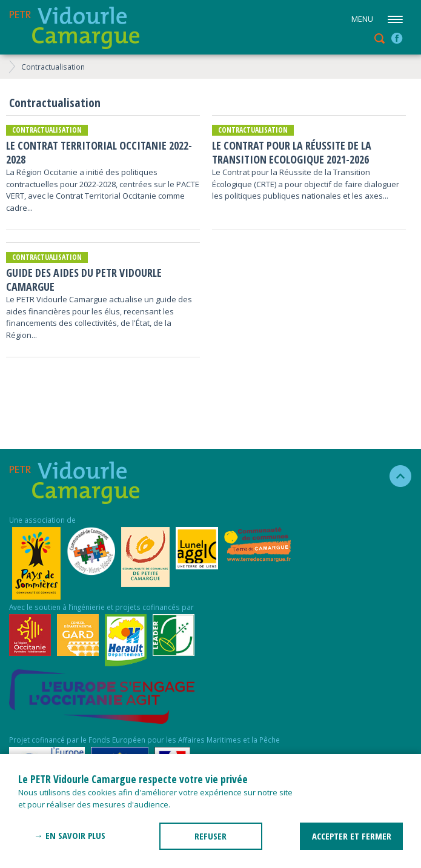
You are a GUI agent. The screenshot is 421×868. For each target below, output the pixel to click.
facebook (397, 38)
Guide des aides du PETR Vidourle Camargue (84, 280)
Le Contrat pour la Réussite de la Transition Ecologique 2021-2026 (292, 153)
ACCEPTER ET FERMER (352, 836)
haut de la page (395, 476)
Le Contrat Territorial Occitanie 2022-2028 (99, 153)
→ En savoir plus (70, 835)
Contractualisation (53, 67)
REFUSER (210, 836)
